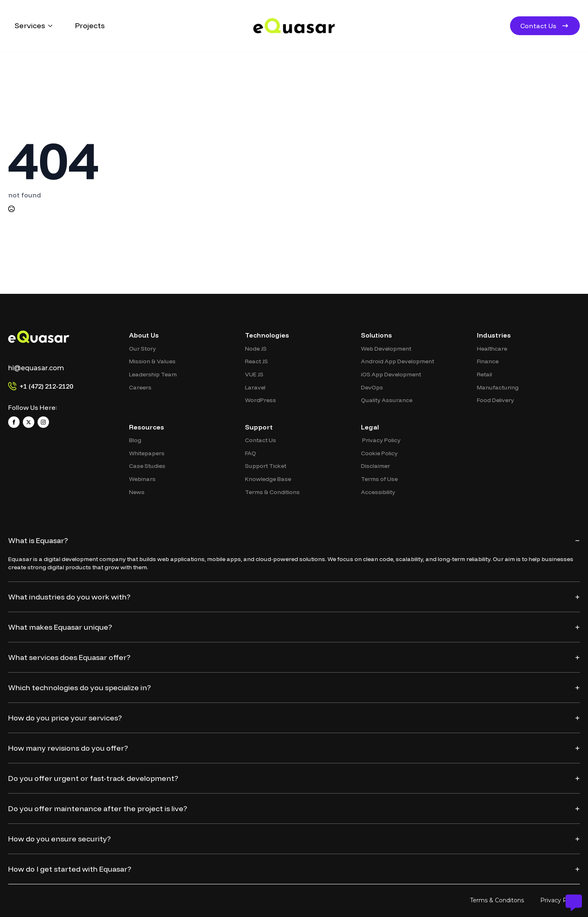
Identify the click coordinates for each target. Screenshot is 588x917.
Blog (135, 440)
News (137, 492)
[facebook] (14, 422)
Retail (484, 374)
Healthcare (492, 349)
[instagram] (43, 422)
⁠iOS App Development (391, 374)
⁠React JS (256, 361)
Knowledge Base (268, 479)
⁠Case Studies (147, 466)
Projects (90, 26)
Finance (488, 361)
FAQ (251, 453)
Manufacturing (498, 387)
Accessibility (378, 492)
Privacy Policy (560, 900)
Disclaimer (375, 466)
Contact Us (261, 440)
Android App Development (398, 361)
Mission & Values (152, 361)
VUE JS (254, 374)
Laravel (255, 387)
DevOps (372, 387)
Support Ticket (266, 466)
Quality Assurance (387, 400)
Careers (140, 387)
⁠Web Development (386, 349)
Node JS (256, 349)
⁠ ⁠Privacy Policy (381, 440)
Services (30, 26)
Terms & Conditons (497, 900)
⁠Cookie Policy (379, 453)
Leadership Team (153, 374)
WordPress (261, 400)
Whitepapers (147, 453)
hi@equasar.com (36, 368)
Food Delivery (496, 400)
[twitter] (29, 422)
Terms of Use (379, 479)
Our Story (143, 349)
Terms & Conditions (272, 492)
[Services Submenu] (52, 26)
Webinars (142, 479)
